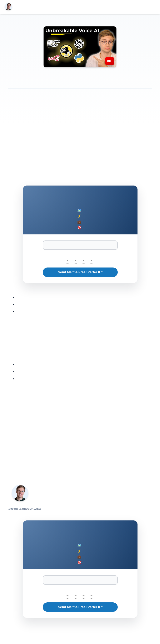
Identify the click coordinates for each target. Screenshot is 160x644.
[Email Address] (80, 245)
